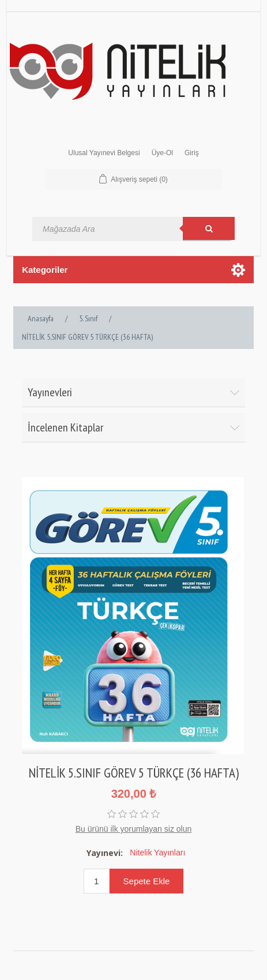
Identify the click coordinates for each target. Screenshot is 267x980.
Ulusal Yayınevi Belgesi (104, 153)
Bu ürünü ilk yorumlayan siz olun (134, 829)
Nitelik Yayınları (157, 853)
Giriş (192, 153)
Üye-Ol (162, 153)
